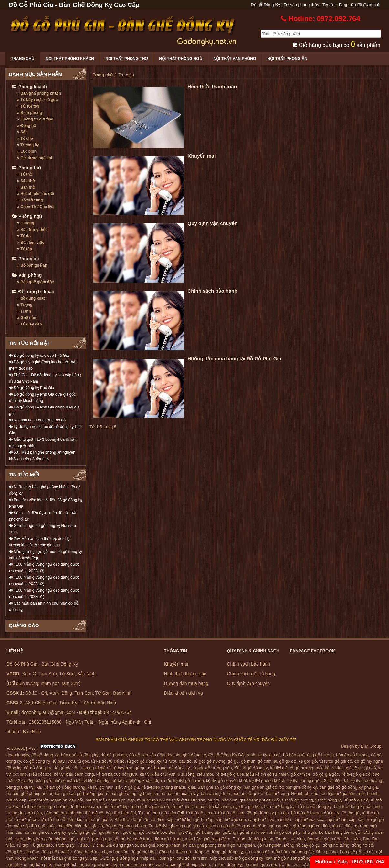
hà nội (213, 800)
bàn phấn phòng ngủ (55, 839)
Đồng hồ (26, 126)
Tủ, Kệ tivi (28, 106)
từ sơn (218, 865)
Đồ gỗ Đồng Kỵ (265, 5)
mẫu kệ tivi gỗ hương (184, 781)
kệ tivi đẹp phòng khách (163, 787)
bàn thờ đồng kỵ (279, 806)
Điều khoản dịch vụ (184, 693)
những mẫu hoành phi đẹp (110, 800)
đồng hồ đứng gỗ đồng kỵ (218, 852)
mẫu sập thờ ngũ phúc (34, 826)
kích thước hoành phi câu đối (56, 800)
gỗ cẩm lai (267, 761)
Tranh (24, 311)
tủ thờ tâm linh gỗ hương (45, 806)
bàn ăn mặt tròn (215, 794)
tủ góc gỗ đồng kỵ (144, 761)
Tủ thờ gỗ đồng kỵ (314, 806)
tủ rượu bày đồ (178, 761)
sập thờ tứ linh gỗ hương (190, 819)
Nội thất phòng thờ (126, 59)
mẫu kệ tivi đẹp (330, 768)
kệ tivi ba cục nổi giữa (117, 774)
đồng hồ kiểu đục (23, 852)
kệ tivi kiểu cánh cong (74, 774)
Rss (32, 748)
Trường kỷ (28, 145)
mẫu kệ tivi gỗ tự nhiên (267, 774)
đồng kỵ (234, 865)
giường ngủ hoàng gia (200, 832)
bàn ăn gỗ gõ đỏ (248, 794)
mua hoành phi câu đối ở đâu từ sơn (171, 800)
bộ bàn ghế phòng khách (187, 865)
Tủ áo (24, 236)
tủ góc (83, 761)
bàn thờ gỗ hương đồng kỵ (291, 858)
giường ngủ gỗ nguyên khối (95, 832)
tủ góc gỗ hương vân (212, 768)
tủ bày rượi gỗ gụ (129, 768)
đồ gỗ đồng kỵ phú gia (268, 813)
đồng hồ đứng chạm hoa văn (101, 852)
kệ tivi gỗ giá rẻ (229, 774)
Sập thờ (26, 181)
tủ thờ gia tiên (184, 806)
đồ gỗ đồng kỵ (45, 755)
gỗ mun (248, 761)
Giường (26, 223)
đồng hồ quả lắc (57, 852)
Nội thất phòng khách (70, 59)
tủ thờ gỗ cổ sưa (30, 819)
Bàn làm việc (31, 243)
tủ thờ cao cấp (84, 806)
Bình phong (30, 113)
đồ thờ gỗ (351, 813)
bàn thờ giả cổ (90, 813)
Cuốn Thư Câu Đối (36, 207)
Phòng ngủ (27, 216)
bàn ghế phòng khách (160, 845)
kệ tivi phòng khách (267, 781)
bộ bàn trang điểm (336, 832)
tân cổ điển (342, 826)
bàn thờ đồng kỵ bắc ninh (358, 806)
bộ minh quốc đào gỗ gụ (267, 865)
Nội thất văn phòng (235, 59)
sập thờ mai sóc (309, 819)
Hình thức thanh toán (212, 86)
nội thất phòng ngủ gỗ (98, 839)
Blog (343, 5)
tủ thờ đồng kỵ (329, 800)
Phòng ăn (26, 259)
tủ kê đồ (99, 761)
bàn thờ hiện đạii (168, 813)
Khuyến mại (201, 156)
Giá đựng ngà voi (35, 158)
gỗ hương (157, 768)
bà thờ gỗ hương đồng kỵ (315, 813)
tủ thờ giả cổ (357, 800)
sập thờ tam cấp (340, 819)
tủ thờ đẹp (16, 813)
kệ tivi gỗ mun (101, 787)
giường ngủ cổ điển (311, 826)
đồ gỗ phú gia (114, 755)
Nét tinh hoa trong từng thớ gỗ (37, 420)
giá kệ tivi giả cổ (361, 768)
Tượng (25, 305)
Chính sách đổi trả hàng (251, 674)
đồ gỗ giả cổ (65, 768)
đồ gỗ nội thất (144, 852)
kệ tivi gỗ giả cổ (356, 774)
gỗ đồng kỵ (180, 768)
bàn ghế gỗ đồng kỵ (80, 755)
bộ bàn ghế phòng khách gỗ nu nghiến (219, 845)
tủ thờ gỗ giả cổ (201, 813)
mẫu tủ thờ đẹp (114, 806)
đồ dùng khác (31, 298)
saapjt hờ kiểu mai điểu (270, 819)
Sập (22, 132)
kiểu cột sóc (40, 774)
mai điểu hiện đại (74, 826)
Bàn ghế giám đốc (36, 282)
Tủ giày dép (30, 324)
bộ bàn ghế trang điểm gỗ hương (152, 839)
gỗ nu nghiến (269, 845)
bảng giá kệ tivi (20, 787)
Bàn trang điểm (33, 230)
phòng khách (65, 865)
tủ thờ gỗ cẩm (231, 813)
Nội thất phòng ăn (287, 59)
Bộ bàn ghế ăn (32, 265)
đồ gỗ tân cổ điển (148, 819)
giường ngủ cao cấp (272, 826)
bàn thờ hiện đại (121, 813)
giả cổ (97, 826)
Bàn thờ (26, 187)
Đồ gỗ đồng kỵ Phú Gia (32, 388)
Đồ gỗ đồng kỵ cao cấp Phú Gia (39, 356)
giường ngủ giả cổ (187, 826)
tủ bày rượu (64, 761)
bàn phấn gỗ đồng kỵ (281, 832)
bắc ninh (230, 800)
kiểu (191, 787)
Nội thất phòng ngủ (180, 59)
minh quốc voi (148, 865)
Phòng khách (30, 87)
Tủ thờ (25, 174)
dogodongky (18, 755)
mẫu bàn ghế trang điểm (207, 839)
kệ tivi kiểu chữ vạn (158, 774)
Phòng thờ (27, 168)
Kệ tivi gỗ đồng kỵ (251, 768)
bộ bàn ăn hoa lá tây (180, 794)
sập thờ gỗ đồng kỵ (245, 858)
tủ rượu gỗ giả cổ (336, 761)
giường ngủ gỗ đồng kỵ (229, 826)
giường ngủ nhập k (240, 832)
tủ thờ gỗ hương (297, 800)
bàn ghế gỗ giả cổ (357, 852)
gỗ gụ (233, 761)
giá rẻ (103, 794)
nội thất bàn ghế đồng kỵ (64, 858)
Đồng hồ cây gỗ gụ (302, 845)
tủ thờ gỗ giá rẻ (98, 819)
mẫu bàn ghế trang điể (293, 852)
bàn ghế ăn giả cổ (260, 787)
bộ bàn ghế (40, 865)
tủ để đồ (117, 761)
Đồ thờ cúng (30, 200)
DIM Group (371, 746)
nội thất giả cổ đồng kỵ (45, 832)
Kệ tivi (161, 826)
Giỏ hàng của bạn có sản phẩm (336, 45)
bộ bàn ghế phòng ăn (26, 794)
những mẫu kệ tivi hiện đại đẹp (82, 781)
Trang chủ (23, 59)
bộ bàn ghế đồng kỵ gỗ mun (106, 865)
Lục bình (27, 151)
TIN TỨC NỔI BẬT (29, 343)
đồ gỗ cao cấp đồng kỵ (151, 755)
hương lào (24, 839)
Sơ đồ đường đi (365, 5)
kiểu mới (205, 774)
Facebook (16, 748)
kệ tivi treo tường (366, 781)
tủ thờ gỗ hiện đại (65, 819)
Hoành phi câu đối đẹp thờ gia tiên (323, 794)
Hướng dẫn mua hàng (186, 683)
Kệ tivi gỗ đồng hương (64, 787)
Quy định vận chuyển (212, 223)
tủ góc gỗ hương (210, 761)
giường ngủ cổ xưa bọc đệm (150, 832)
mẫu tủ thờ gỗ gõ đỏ (150, 806)
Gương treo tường (35, 119)
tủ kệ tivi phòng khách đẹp (137, 781)
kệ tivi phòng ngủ (304, 781)
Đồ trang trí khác (33, 292)
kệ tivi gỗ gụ (127, 787)
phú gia (310, 832)
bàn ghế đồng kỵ (190, 755)
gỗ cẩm (35, 813)
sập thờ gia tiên (247, 806)
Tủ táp (25, 249)
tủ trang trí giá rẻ (95, 768)
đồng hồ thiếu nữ (175, 852)
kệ (39, 787)
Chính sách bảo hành (212, 291)
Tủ (151, 826)
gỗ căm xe (301, 774)
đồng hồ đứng (336, 845)
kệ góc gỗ (308, 761)
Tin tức (329, 5)
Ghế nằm (27, 318)
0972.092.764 (368, 862)
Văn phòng (27, 275)
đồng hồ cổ (362, 845)
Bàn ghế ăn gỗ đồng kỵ (219, 787)
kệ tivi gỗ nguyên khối (226, 781)
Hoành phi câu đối (36, 194)
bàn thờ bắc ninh (215, 806)
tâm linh (200, 858)
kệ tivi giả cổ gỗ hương (292, 768)
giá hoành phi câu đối (260, 800)
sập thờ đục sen (231, 819)
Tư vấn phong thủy (301, 5)
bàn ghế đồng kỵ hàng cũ (134, 794)
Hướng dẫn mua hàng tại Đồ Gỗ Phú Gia (234, 359)
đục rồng (186, 774)
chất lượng (303, 865)
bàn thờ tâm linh (59, 813)
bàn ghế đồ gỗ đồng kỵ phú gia (348, 787)
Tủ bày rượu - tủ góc (37, 100)
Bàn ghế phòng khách (39, 93)
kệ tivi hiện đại (335, 781)
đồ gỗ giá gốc (326, 774)
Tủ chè (25, 139)
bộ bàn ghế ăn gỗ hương (72, 794)
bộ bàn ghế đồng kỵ (298, 787)
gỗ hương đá (258, 852)
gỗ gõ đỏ (288, 761)
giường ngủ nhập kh (135, 858)
